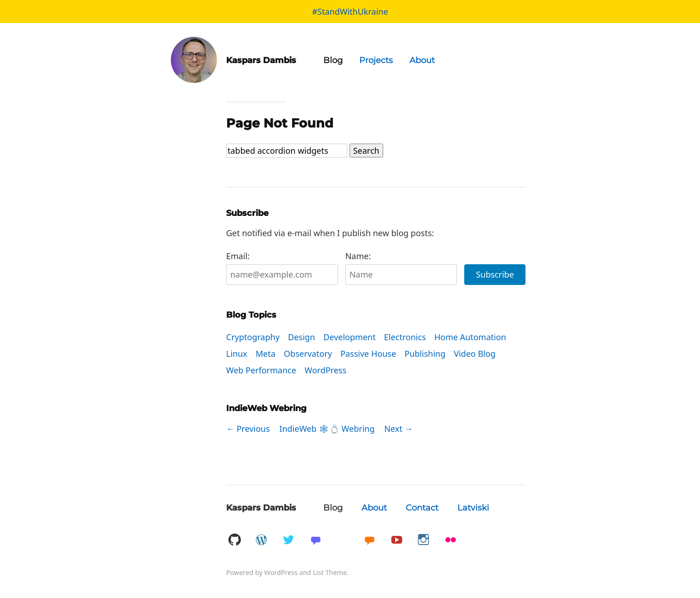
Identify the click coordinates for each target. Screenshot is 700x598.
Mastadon (315, 540)
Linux (237, 354)
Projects (376, 60)
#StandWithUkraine (350, 12)
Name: (401, 268)
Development (349, 337)
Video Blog (475, 354)
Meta (265, 354)
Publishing (425, 354)
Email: (282, 268)
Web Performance (261, 370)
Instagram (424, 540)
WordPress (325, 370)
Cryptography (253, 337)
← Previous (248, 429)
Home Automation (470, 337)
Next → (398, 429)
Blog (333, 60)
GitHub (234, 540)
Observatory (308, 354)
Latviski (473, 508)
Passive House (368, 354)
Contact (422, 508)
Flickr (451, 540)
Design (301, 337)
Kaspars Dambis (261, 508)
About (422, 60)
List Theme (330, 572)
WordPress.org (262, 540)
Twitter (288, 540)
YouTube (397, 540)
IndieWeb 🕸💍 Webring (327, 429)
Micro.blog (369, 540)
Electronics (405, 337)
